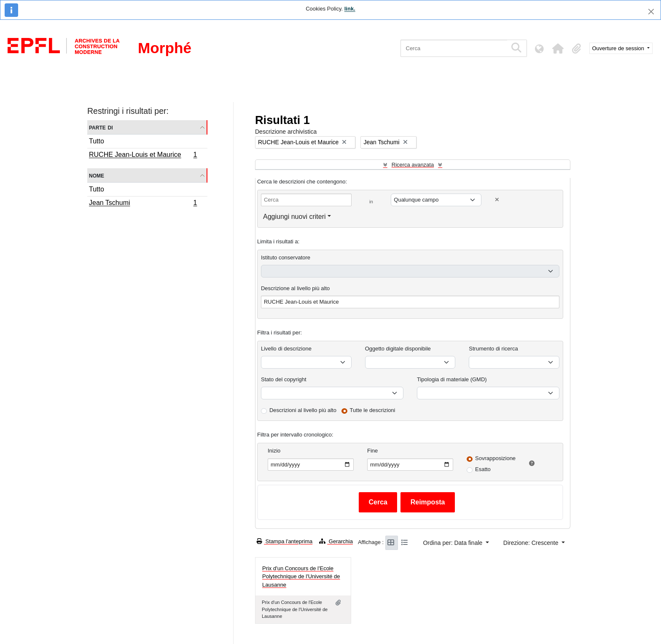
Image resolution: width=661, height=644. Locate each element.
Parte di (101, 127)
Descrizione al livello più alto (295, 288)
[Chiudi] (651, 12)
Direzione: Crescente (532, 543)
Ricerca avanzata (413, 165)
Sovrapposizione (495, 458)
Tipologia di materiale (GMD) (452, 379)
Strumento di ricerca (493, 349)
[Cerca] (454, 48)
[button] (558, 49)
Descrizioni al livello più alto (303, 410)
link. (350, 9)
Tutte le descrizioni (373, 410)
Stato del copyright (284, 379)
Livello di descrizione (286, 349)
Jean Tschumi (143, 204)
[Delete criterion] (497, 200)
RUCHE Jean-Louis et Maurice (143, 156)
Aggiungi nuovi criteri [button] (294, 217)
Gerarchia (336, 541)
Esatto (483, 469)
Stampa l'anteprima (285, 541)
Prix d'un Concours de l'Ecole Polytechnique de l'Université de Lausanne (301, 577)
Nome (97, 175)
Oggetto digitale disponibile (398, 349)
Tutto (97, 141)
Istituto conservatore (286, 257)
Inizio (274, 451)
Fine (372, 451)
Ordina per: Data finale (453, 543)
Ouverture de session (619, 48)
